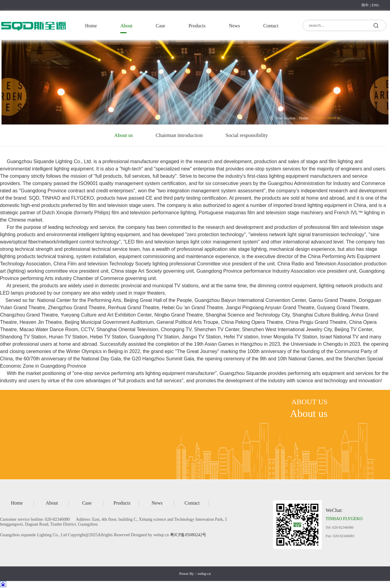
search (376, 25)
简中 (365, 5)
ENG (376, 5)
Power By (186, 574)
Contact (271, 26)
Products (197, 26)
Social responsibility (233, 135)
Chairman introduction (165, 135)
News (234, 26)
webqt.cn (204, 574)
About (126, 26)
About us (330, 117)
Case (160, 26)
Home (91, 26)
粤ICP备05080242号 (188, 535)
